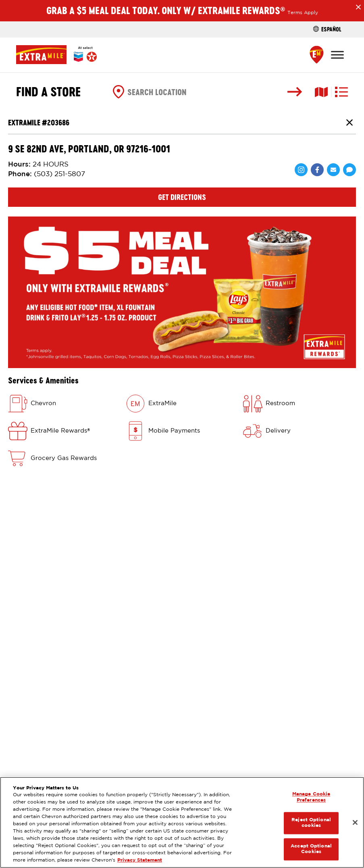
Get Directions (182, 197)
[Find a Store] (317, 55)
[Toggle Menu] (337, 55)
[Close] (355, 822)
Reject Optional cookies (311, 823)
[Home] (56, 55)
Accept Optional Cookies (311, 849)
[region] (182, 822)
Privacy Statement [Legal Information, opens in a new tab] (140, 860)
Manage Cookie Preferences (311, 797)
